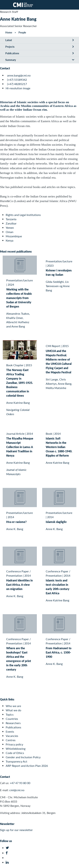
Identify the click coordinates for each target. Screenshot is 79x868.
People (22, 32)
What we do (13, 710)
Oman (10, 232)
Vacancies (12, 736)
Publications (12, 53)
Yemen (10, 228)
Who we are (13, 706)
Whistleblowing (16, 749)
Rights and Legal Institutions (23, 215)
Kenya (10, 240)
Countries (12, 719)
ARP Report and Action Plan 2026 (27, 766)
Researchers (13, 723)
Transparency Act (16, 761)
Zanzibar (11, 223)
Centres (11, 740)
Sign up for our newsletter (16, 830)
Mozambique (14, 236)
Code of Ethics (15, 753)
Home (9, 32)
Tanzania (11, 219)
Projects (10, 47)
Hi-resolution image (18, 88)
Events (10, 731)
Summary (11, 60)
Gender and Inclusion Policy (23, 757)
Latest (9, 40)
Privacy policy (14, 744)
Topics (10, 714)
